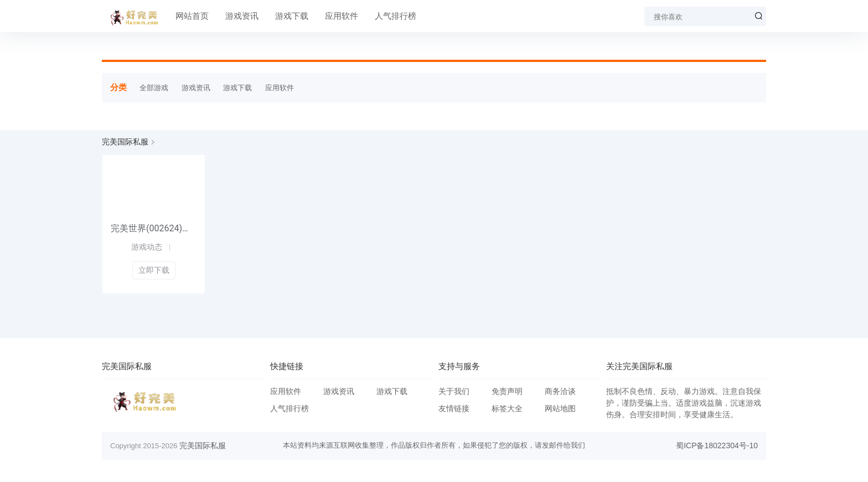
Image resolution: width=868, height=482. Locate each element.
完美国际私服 (125, 142)
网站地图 (560, 408)
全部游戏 (154, 88)
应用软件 (342, 16)
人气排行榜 (396, 16)
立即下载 (154, 270)
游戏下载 (292, 16)
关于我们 (454, 391)
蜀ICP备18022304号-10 (717, 445)
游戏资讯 (242, 16)
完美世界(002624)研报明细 (154, 228)
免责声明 (507, 391)
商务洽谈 (560, 391)
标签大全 (507, 408)
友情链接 (454, 408)
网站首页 (192, 16)
